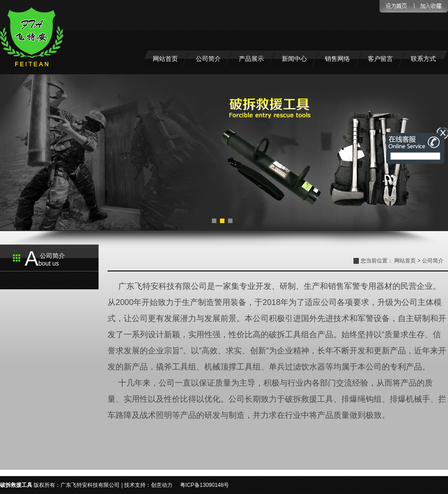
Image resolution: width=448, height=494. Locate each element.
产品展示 (251, 59)
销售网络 (337, 59)
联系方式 (423, 59)
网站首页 (165, 59)
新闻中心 (294, 59)
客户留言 (380, 59)
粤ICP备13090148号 (205, 485)
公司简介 (208, 59)
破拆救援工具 (16, 485)
